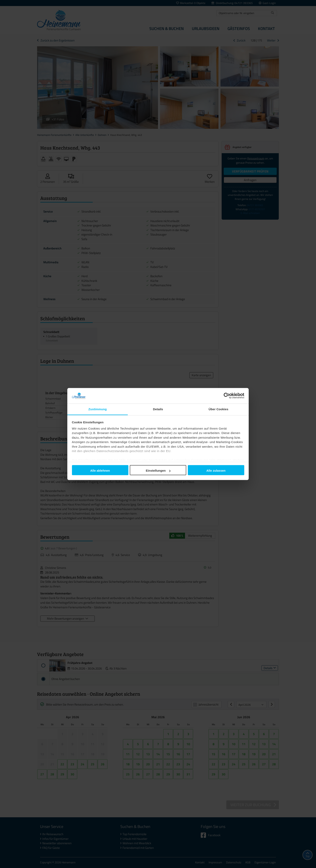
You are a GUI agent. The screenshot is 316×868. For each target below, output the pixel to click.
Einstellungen (158, 471)
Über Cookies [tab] (218, 409)
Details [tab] (158, 409)
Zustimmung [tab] (98, 409)
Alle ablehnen (100, 471)
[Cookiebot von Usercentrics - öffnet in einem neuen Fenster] (227, 396)
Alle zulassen (216, 471)
